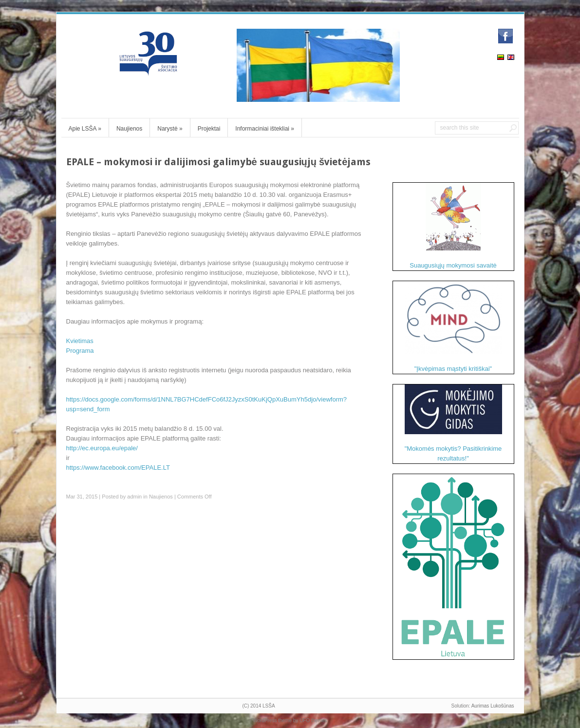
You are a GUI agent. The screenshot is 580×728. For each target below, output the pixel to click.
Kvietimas (80, 341)
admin (134, 497)
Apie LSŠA (85, 129)
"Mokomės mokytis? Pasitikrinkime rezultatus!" (453, 423)
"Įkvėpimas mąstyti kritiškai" (453, 327)
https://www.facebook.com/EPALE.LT (118, 468)
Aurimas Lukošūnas (493, 706)
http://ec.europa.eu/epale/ (102, 448)
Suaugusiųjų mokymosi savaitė (453, 226)
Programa (80, 351)
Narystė (170, 129)
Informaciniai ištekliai (265, 129)
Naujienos (129, 129)
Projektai (209, 129)
